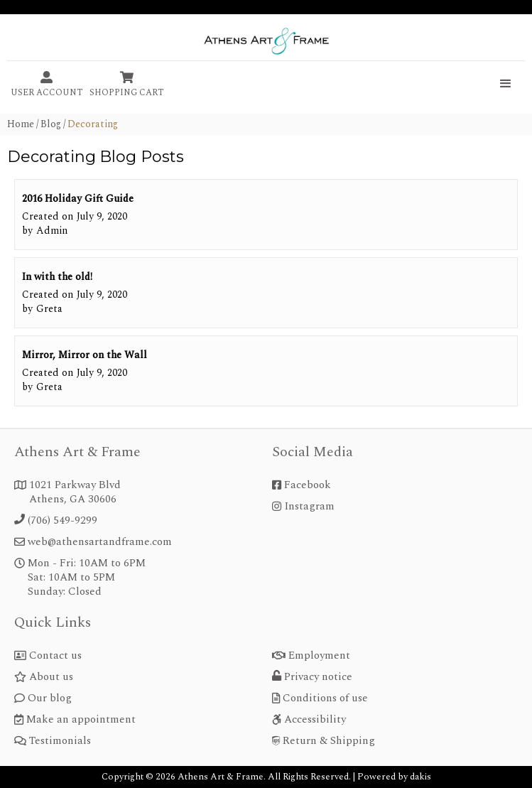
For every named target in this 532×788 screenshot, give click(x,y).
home (21, 124)
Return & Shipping (329, 741)
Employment (319, 656)
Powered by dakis (394, 777)
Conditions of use (325, 698)
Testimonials (60, 741)
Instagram (309, 507)
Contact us (55, 656)
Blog (51, 124)
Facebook (308, 485)
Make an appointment (81, 720)
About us (51, 677)
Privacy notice (318, 677)
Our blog (50, 698)
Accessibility (315, 720)
